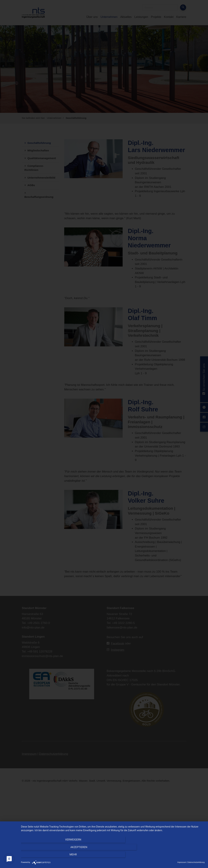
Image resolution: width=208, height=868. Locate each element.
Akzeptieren (113, 856)
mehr (177, 856)
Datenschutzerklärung (196, 862)
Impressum (182, 862)
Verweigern (48, 856)
